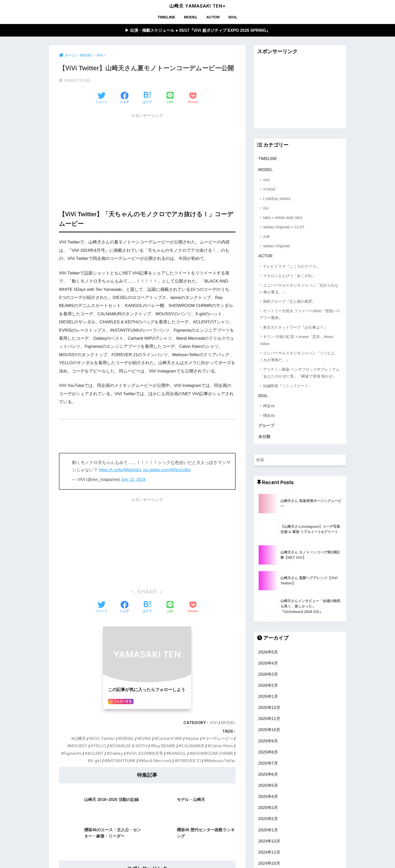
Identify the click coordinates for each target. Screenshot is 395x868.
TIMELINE (166, 17)
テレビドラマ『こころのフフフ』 (291, 267)
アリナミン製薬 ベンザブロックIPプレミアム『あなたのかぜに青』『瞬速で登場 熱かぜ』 (300, 374)
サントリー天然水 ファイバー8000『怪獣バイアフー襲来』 (300, 315)
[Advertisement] (147, 157)
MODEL (191, 17)
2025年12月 (269, 709)
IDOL (233, 17)
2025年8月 (268, 754)
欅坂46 (269, 407)
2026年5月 (268, 654)
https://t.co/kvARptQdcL (121, 470)
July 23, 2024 (134, 480)
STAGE (269, 190)
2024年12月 (269, 843)
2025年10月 (269, 731)
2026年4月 (268, 665)
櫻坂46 (269, 416)
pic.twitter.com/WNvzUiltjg (169, 470)
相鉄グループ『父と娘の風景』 (289, 302)
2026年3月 (268, 676)
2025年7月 (268, 765)
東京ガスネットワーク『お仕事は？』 (295, 328)
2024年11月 (269, 854)
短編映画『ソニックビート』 (288, 386)
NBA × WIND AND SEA (283, 218)
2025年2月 (268, 820)
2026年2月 (268, 687)
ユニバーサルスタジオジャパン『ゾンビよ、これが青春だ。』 (299, 357)
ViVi (266, 181)
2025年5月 (268, 787)
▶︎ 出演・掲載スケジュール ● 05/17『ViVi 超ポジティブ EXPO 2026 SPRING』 (197, 30)
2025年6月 (268, 776)
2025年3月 (268, 809)
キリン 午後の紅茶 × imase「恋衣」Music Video (297, 341)
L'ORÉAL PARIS (277, 199)
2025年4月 (268, 798)
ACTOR (213, 17)
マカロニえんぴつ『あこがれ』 (289, 277)
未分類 (264, 438)
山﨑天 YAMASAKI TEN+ (197, 6)
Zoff (266, 237)
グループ (266, 427)
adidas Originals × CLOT (284, 228)
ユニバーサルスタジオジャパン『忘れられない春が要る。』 (299, 289)
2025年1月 (268, 831)
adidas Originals (277, 247)
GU (266, 209)
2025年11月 (269, 720)
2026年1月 (268, 698)
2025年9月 (268, 742)
